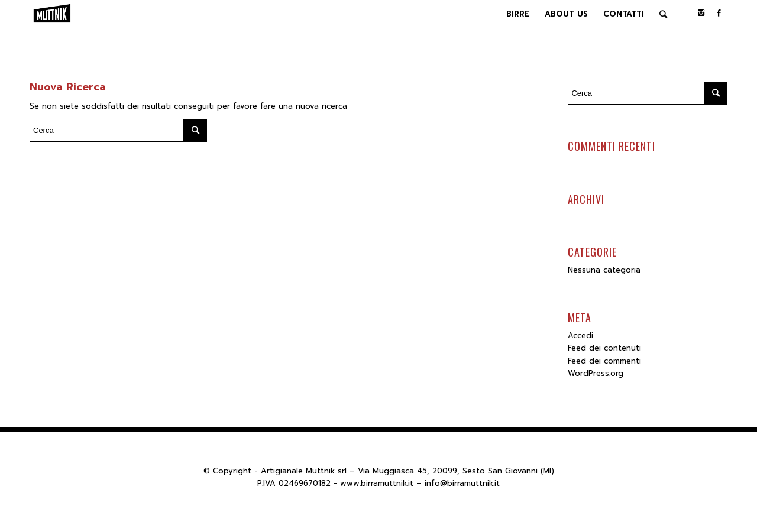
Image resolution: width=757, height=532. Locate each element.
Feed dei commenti (604, 361)
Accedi (580, 335)
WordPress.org (596, 373)
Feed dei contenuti (604, 348)
